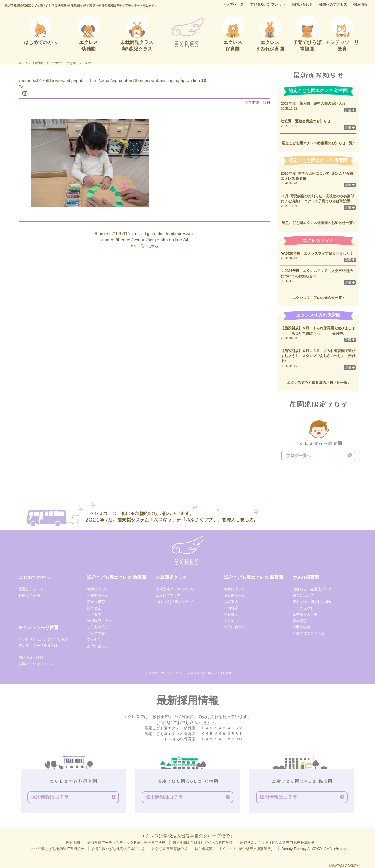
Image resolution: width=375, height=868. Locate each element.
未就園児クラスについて (175, 589)
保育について (303, 595)
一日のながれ (303, 608)
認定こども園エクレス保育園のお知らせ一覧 (318, 223)
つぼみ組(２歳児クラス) (175, 602)
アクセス (94, 640)
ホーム (24, 63)
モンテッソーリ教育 (39, 627)
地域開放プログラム (309, 633)
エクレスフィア (168, 595)
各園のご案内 (29, 595)
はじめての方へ (34, 577)
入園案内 (94, 615)
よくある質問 (98, 627)
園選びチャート (31, 589)
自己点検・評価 (31, 658)
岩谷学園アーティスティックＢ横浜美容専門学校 (126, 843)
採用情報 (361, 4)
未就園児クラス (100, 621)
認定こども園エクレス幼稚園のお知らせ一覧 (318, 143)
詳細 (350, 110)
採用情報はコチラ (50, 797)
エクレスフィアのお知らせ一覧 (318, 298)
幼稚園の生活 (98, 595)
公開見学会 (301, 627)
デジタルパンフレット (268, 4)
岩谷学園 (73, 843)
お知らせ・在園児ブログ (312, 589)
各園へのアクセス (333, 4)
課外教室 (94, 608)
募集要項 (300, 621)
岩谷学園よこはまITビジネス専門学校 (203, 843)
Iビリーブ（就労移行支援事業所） (247, 849)
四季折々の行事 (305, 615)
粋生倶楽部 (204, 849)
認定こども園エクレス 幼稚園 (116, 577)
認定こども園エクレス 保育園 (253, 577)
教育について (98, 589)
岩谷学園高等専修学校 (170, 849)
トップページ (233, 4)
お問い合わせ (302, 4)
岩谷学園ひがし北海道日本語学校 (118, 849)
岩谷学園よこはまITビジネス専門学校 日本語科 (278, 843)
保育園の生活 (235, 595)
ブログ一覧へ (299, 456)
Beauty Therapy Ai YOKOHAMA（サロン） (316, 849)
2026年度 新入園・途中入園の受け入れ (313, 104)
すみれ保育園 (306, 577)
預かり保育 (96, 602)
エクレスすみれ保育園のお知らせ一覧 (318, 383)
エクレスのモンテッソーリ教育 (43, 639)
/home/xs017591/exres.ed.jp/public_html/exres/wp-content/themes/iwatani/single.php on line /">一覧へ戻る (145, 240)
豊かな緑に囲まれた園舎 (312, 602)
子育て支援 (96, 633)
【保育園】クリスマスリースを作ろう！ (58, 63)
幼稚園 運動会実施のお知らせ (306, 121)
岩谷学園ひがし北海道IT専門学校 (58, 849)
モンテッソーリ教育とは (38, 646)
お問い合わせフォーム (36, 664)
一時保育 (231, 608)
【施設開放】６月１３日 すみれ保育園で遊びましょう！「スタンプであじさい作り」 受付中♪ (318, 356)
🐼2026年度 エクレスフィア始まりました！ (317, 253)
